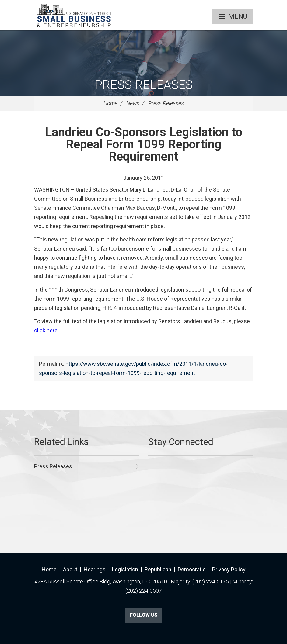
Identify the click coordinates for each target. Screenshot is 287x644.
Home (110, 103)
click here (46, 330)
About (70, 569)
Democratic (192, 569)
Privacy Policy (229, 569)
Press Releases (144, 85)
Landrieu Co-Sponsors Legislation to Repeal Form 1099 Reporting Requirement (144, 144)
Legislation (125, 569)
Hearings (95, 569)
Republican (158, 569)
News (133, 103)
